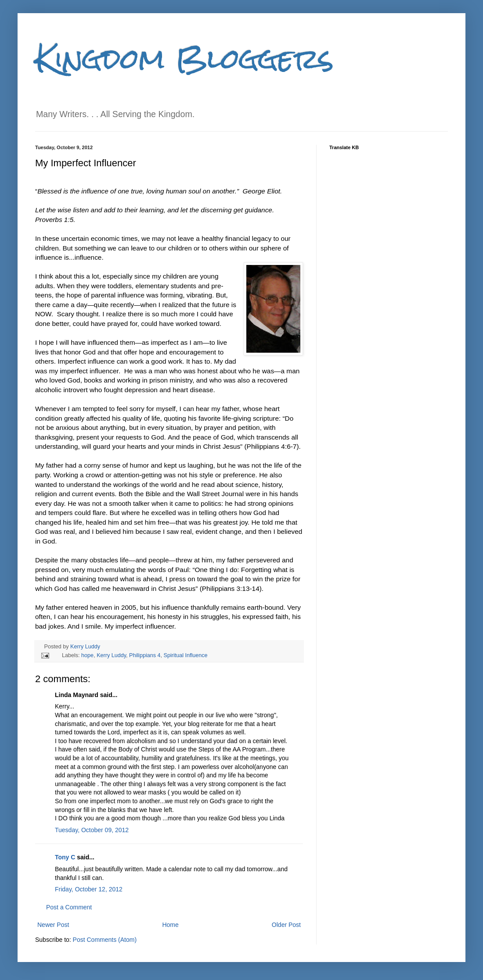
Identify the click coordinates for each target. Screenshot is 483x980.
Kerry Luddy (85, 647)
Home (170, 925)
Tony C (65, 857)
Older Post (286, 925)
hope (87, 655)
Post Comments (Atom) (105, 940)
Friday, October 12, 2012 (89, 889)
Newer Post (53, 925)
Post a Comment (69, 907)
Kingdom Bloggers (184, 59)
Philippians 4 (145, 655)
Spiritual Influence (186, 655)
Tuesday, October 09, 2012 (92, 830)
